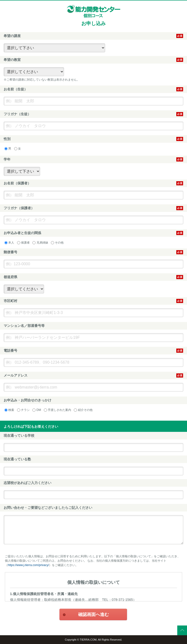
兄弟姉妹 (40, 243)
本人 (9, 243)
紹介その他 (83, 410)
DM (37, 410)
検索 (9, 410)
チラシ (23, 410)
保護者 (23, 243)
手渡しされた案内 (57, 410)
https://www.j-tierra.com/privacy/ (28, 565)
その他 (57, 243)
